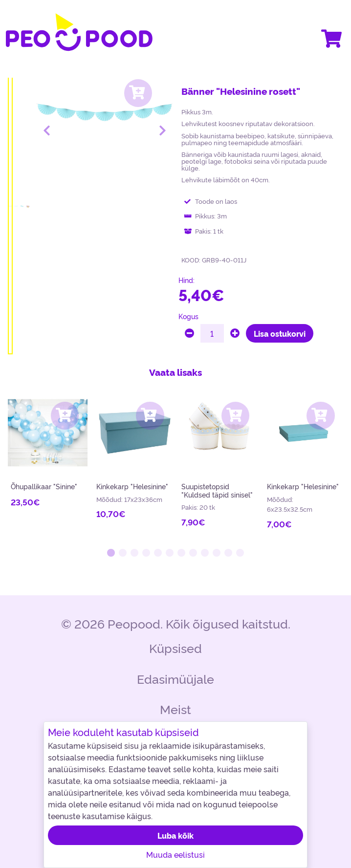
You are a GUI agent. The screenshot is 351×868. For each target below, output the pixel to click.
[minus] (189, 333)
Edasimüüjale (175, 678)
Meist (175, 708)
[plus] (235, 333)
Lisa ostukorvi (280, 333)
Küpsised (175, 647)
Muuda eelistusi (175, 854)
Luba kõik (175, 835)
